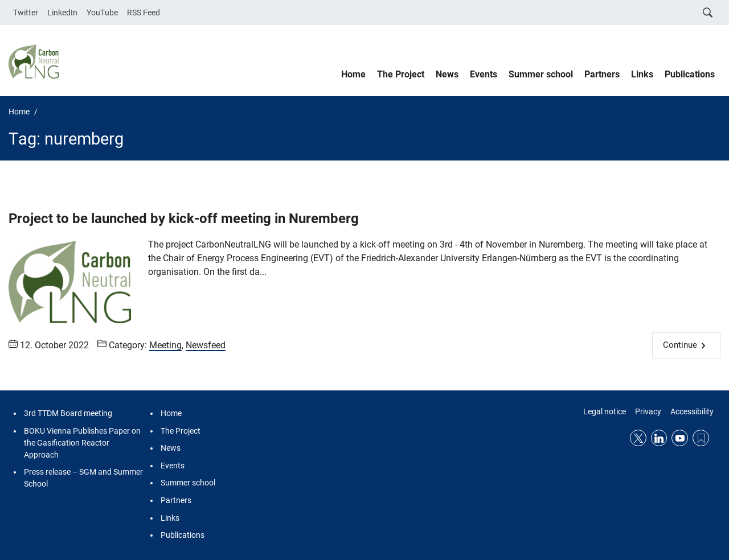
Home (353, 74)
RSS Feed (144, 13)
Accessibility (692, 411)
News (447, 74)
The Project (401, 74)
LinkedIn (62, 13)
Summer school (541, 74)
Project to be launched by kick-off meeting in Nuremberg (184, 219)
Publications (690, 74)
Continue (680, 345)
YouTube (102, 13)
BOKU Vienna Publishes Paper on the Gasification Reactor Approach (82, 443)
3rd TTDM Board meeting (68, 413)
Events (484, 74)
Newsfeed (206, 345)
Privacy (648, 411)
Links (642, 74)
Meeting (165, 345)
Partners (602, 74)
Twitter (26, 13)
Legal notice (605, 411)
